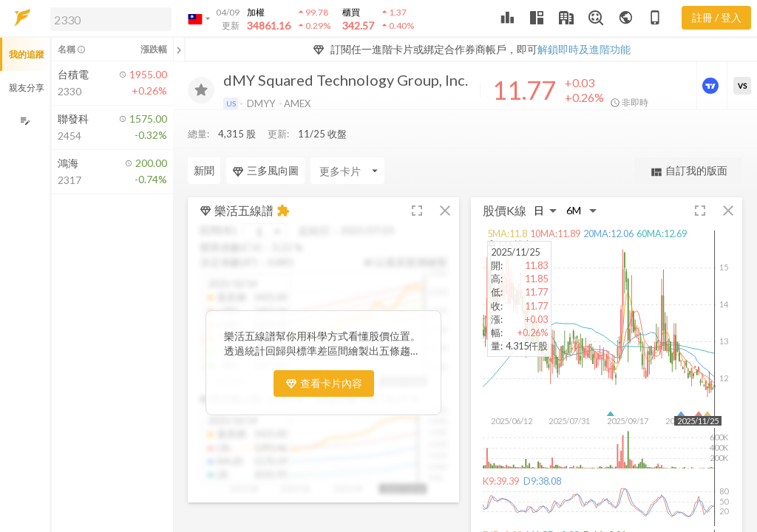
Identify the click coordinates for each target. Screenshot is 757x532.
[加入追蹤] (201, 90)
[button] (108, 18)
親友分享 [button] (27, 88)
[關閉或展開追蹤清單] (179, 50)
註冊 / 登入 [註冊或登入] (717, 17)
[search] (111, 19)
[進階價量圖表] (712, 86)
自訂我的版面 (689, 171)
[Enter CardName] (225, 171)
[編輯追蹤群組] (25, 121)
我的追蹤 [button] (27, 54)
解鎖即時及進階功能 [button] (584, 49)
